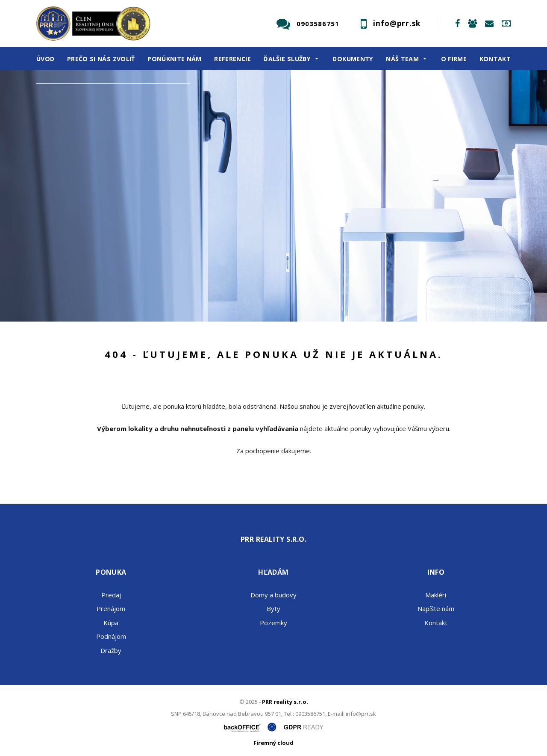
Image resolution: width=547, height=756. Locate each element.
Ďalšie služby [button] (287, 59)
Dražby (111, 650)
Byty (273, 608)
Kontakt (495, 59)
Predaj (69, 239)
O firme (454, 59)
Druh (50, 129)
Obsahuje (58, 163)
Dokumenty (353, 59)
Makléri (436, 595)
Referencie (232, 59)
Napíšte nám (436, 608)
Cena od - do (63, 198)
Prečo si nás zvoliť (101, 59)
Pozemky (273, 623)
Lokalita (56, 95)
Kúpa (169, 239)
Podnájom (111, 636)
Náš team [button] (402, 59)
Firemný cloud (273, 743)
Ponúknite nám (175, 59)
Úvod (45, 59)
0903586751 (318, 24)
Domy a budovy (273, 595)
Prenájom (121, 239)
